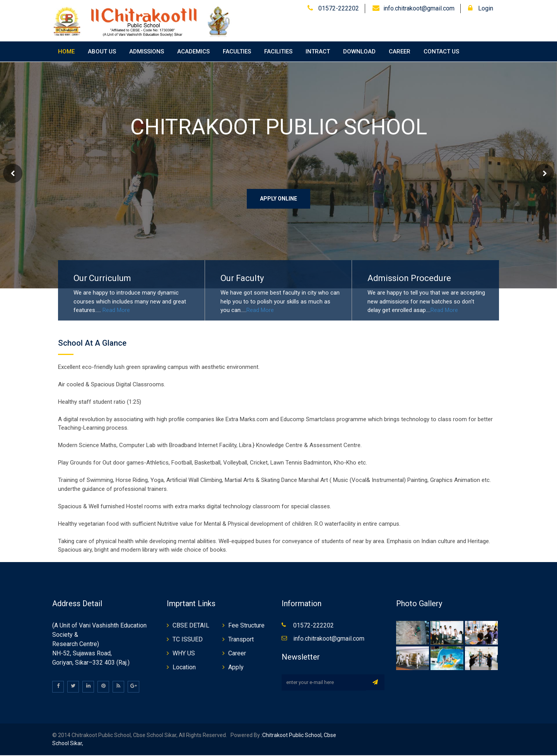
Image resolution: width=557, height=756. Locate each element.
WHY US (184, 654)
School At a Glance (95, 344)
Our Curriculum (102, 278)
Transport (241, 640)
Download (359, 51)
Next (544, 173)
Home (66, 51)
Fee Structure (246, 626)
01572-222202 (338, 8)
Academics (193, 51)
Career (400, 51)
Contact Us (441, 51)
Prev (13, 173)
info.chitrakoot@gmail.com (419, 8)
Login (481, 8)
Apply (236, 668)
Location (184, 668)
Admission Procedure (409, 278)
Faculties (237, 51)
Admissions (147, 51)
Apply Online (278, 199)
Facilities (278, 51)
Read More (116, 310)
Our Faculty (242, 278)
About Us (102, 51)
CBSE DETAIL (191, 626)
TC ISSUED (188, 640)
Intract (318, 51)
